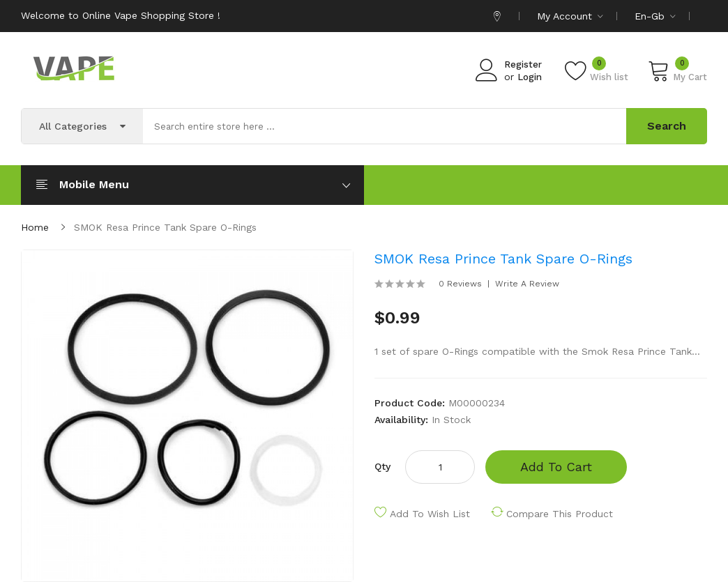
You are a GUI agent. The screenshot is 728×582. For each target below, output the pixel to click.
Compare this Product (560, 514)
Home (35, 227)
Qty (382, 466)
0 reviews (460, 284)
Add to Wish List (430, 514)
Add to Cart (556, 467)
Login (530, 77)
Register (523, 64)
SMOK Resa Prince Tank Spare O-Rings (165, 227)
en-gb (655, 16)
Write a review (527, 284)
